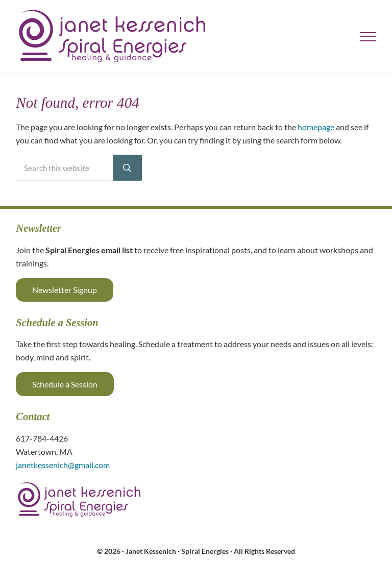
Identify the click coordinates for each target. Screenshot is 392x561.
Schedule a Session (65, 384)
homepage (316, 127)
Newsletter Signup (65, 290)
